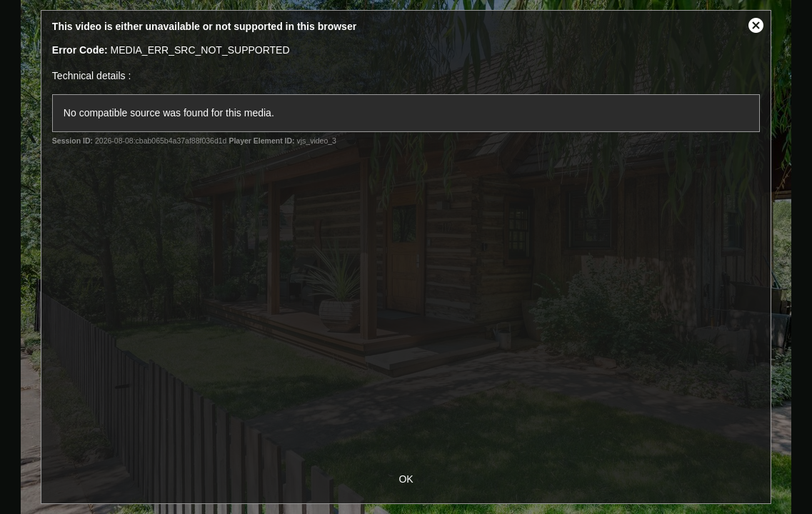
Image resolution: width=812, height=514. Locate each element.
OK (406, 479)
